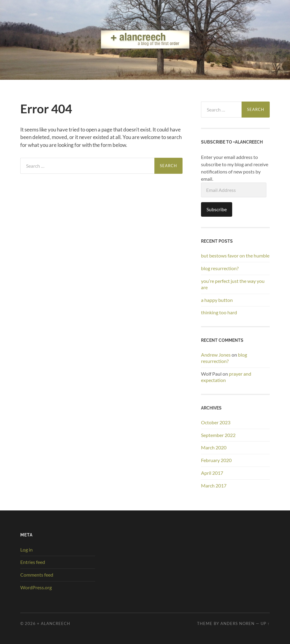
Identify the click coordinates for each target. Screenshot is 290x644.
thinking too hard (219, 312)
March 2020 (214, 447)
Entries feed (33, 562)
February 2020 (216, 460)
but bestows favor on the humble (235, 256)
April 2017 (212, 473)
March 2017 (214, 485)
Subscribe (217, 209)
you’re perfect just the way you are (233, 284)
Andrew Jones (216, 355)
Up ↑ (265, 623)
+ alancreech (54, 623)
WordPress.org (36, 587)
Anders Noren (237, 623)
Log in (26, 550)
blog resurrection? (220, 268)
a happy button (217, 300)
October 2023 (216, 422)
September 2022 (218, 435)
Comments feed (37, 575)
